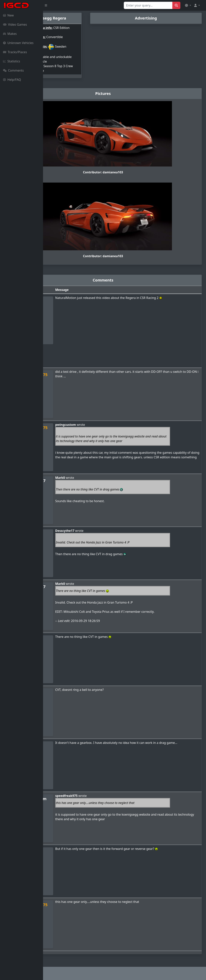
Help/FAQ (12, 80)
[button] (188, 5)
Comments (13, 70)
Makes (10, 34)
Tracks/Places (15, 52)
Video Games (15, 24)
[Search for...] (148, 5)
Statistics (12, 61)
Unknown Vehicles (18, 43)
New (8, 15)
